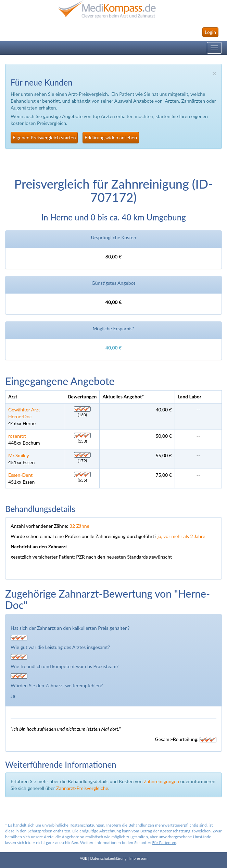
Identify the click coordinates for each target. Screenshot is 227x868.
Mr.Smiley (19, 455)
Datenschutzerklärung (108, 858)
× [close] (214, 73)
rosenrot (17, 436)
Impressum (138, 858)
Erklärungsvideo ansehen (111, 137)
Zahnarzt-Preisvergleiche (82, 788)
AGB (84, 858)
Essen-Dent (20, 475)
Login (210, 32)
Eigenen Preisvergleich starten (44, 137)
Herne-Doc (20, 416)
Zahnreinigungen (161, 781)
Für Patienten (164, 843)
